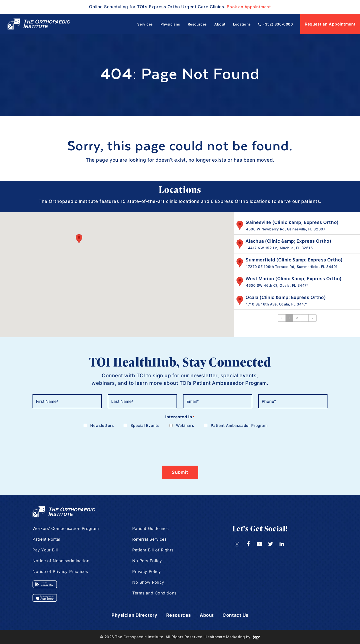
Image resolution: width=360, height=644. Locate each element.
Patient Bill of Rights (153, 550)
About (207, 615)
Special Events (145, 425)
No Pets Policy (147, 561)
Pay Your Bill (45, 550)
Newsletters (102, 425)
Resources (179, 615)
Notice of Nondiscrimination (61, 561)
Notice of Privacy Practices (60, 571)
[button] (79, 239)
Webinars (185, 425)
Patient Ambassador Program (239, 425)
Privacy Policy (147, 571)
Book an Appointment (249, 7)
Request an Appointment (330, 24)
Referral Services (149, 539)
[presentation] (70, 444)
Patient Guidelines (150, 528)
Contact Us (236, 615)
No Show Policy (148, 582)
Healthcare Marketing (225, 637)
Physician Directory (134, 615)
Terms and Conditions (154, 593)
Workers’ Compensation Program (66, 528)
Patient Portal (46, 539)
